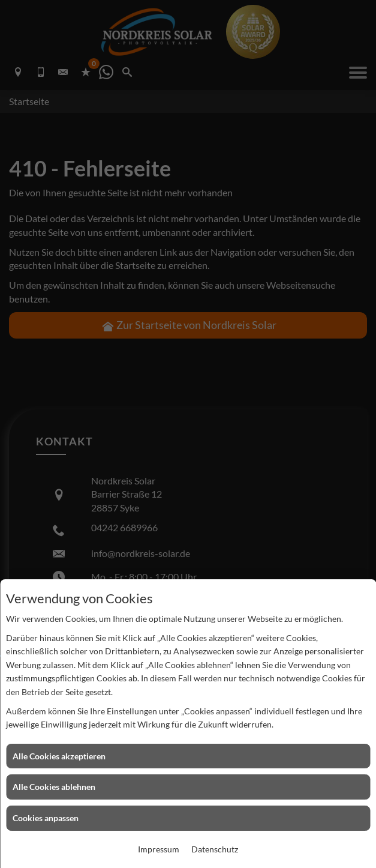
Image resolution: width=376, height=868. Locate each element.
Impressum (159, 849)
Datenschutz (215, 849)
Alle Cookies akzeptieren (59, 756)
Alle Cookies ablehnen (54, 787)
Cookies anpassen (46, 818)
